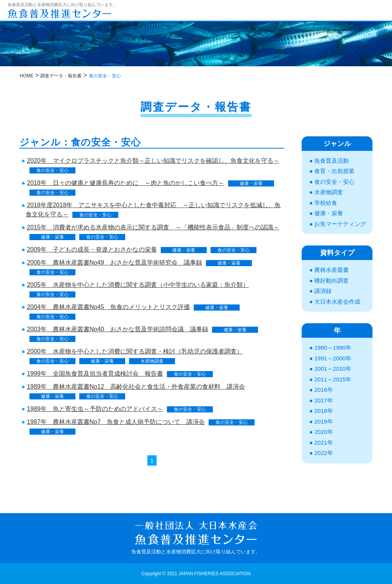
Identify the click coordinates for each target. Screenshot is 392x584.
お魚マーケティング (340, 224)
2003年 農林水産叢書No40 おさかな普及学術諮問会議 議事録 (118, 329)
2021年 (323, 442)
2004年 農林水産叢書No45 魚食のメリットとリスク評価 (108, 307)
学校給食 (326, 203)
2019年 (323, 421)
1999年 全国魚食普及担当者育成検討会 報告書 (95, 374)
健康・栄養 (251, 183)
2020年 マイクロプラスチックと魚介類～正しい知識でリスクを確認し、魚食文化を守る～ (153, 161)
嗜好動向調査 (332, 281)
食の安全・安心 (52, 170)
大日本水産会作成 (337, 302)
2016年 (323, 390)
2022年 (323, 453)
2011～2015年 (333, 379)
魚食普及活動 (332, 161)
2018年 (323, 411)
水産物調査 (152, 361)
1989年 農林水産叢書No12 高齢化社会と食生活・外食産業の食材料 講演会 (136, 387)
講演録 (323, 291)
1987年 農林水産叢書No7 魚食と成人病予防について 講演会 (116, 422)
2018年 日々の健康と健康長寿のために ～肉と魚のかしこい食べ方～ (126, 183)
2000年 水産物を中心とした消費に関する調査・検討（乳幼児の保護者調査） (135, 351)
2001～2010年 (333, 369)
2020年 (323, 432)
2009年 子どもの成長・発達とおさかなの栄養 (92, 249)
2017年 (323, 400)
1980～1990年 (333, 348)
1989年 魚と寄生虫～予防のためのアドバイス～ (95, 409)
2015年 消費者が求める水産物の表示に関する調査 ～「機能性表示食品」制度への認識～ (153, 227)
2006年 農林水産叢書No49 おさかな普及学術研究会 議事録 (114, 263)
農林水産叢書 (332, 270)
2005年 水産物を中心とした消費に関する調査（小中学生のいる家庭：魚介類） (138, 285)
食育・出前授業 (334, 171)
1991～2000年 (333, 358)
